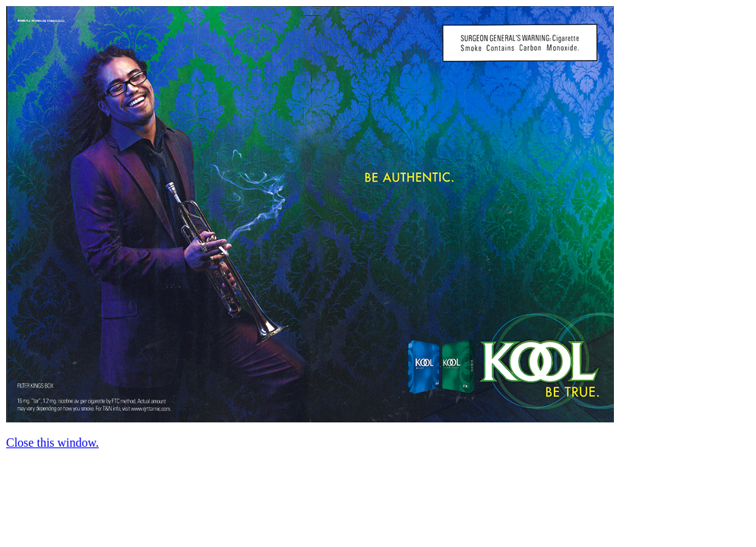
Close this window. (52, 443)
